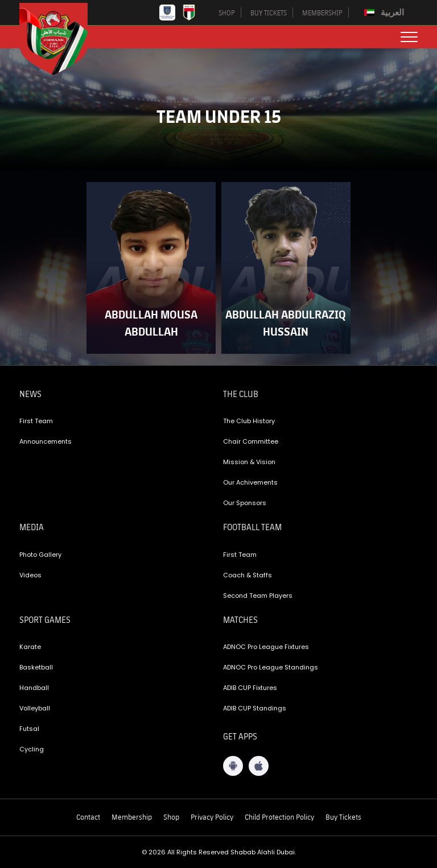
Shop (171, 817)
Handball (34, 688)
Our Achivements (250, 482)
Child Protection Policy (279, 817)
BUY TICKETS (269, 13)
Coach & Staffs (248, 575)
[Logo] (62, 39)
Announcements (46, 441)
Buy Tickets (343, 817)
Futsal (29, 729)
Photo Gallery (40, 555)
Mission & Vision (249, 462)
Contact (88, 817)
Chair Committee (251, 441)
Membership (132, 817)
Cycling (32, 749)
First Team (36, 421)
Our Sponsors (245, 503)
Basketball (36, 667)
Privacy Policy (212, 817)
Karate (30, 647)
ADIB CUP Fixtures (250, 688)
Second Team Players (258, 596)
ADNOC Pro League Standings (271, 667)
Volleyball (35, 708)
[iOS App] (259, 766)
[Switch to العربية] (386, 13)
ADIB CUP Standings (255, 708)
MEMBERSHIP (322, 13)
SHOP (227, 13)
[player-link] (151, 268)
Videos (30, 575)
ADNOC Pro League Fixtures (266, 647)
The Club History (249, 421)
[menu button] (409, 37)
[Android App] (233, 766)
